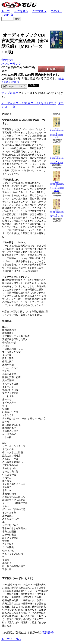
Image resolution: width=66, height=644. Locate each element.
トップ (6, 11)
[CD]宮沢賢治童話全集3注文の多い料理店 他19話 (57, 186)
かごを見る (21, 11)
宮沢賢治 (7, 60)
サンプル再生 (10, 93)
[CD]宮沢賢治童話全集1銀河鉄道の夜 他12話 (57, 133)
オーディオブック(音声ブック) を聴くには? (29, 103)
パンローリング (11, 64)
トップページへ (11, 639)
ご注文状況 (39, 11)
